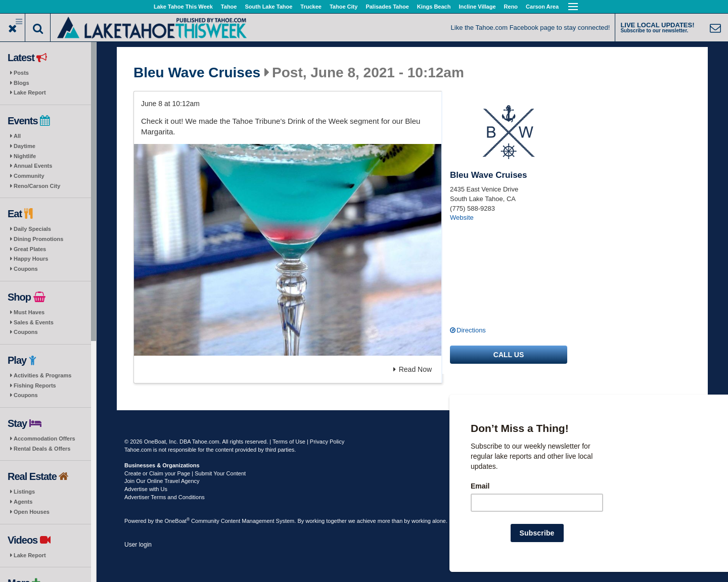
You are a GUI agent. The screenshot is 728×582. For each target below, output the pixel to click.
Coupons (26, 269)
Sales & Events (34, 322)
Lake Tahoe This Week (183, 7)
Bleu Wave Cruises (197, 73)
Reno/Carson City (37, 186)
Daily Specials (32, 229)
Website (462, 217)
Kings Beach (434, 7)
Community (29, 176)
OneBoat (177, 521)
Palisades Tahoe (387, 7)
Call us (509, 355)
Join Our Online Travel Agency (162, 481)
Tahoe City (344, 7)
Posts (21, 73)
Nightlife (25, 156)
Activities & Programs (42, 375)
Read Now (413, 369)
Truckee (311, 7)
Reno (511, 7)
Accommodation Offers (44, 439)
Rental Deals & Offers (42, 449)
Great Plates (30, 249)
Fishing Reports (35, 385)
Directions (471, 330)
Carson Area (542, 7)
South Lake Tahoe (268, 7)
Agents (23, 502)
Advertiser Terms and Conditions (165, 497)
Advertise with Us (146, 489)
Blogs (21, 83)
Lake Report (30, 92)
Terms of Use (289, 442)
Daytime (25, 146)
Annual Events (33, 166)
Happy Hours (31, 259)
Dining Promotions (38, 239)
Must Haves (29, 312)
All (17, 136)
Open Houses (32, 512)
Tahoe (229, 7)
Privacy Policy (327, 442)
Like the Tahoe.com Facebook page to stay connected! (531, 28)
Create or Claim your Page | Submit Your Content (185, 473)
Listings (24, 492)
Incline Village (477, 7)
